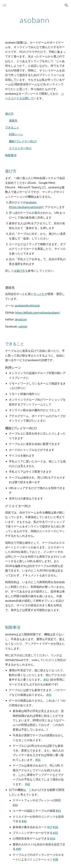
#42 (28, 784)
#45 (24, 821)
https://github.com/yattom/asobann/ (38, 313)
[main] (36, 20)
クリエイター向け (20, 148)
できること (12, 127)
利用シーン (16, 134)
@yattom (21, 319)
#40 (19, 849)
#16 (53, 838)
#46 (15, 805)
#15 (56, 833)
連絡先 (13, 120)
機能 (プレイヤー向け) (23, 141)
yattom (23, 326)
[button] (5, 5)
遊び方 (9, 114)
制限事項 (11, 155)
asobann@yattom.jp (27, 306)
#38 (56, 859)
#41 (49, 695)
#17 (50, 827)
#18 (56, 827)
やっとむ (39, 294)
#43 (46, 680)
